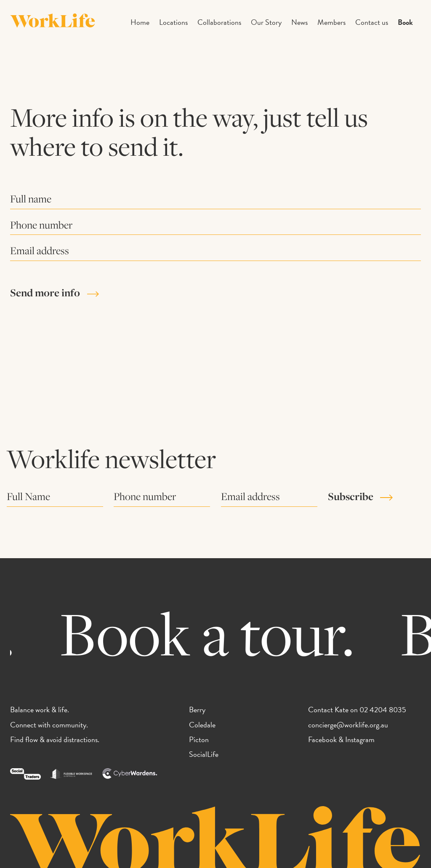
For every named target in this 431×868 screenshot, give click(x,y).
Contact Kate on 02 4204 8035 (357, 710)
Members (331, 22)
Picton (199, 739)
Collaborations (219, 22)
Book (405, 22)
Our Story (266, 22)
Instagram (360, 739)
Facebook (322, 739)
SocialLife (204, 754)
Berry (197, 710)
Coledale (202, 725)
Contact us (372, 22)
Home (140, 22)
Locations (173, 22)
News (299, 22)
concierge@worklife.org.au (348, 725)
